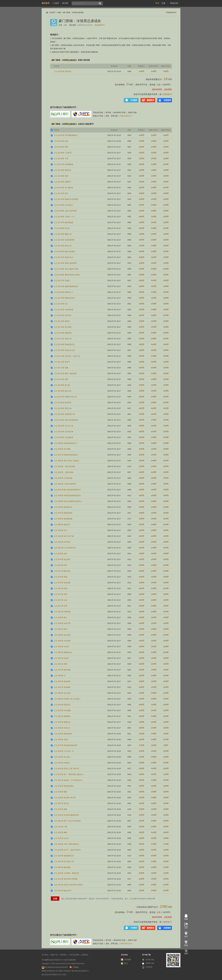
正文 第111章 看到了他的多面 (65, 374)
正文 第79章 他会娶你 (62, 559)
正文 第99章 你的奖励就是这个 (66, 443)
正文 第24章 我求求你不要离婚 (66, 879)
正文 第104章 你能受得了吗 (64, 414)
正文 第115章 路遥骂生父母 (64, 350)
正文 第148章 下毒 (61, 159)
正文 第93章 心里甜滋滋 (63, 478)
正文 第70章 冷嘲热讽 (62, 612)
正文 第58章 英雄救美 (62, 681)
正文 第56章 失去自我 (62, 693)
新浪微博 (126, 960)
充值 (153, 85)
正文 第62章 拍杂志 (61, 658)
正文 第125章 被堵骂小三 (64, 292)
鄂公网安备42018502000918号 (56, 967)
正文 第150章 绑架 (61, 147)
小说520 (52, 12)
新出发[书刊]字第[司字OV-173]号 (54, 975)
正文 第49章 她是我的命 (63, 734)
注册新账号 (167, 94)
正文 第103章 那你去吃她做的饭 (66, 420)
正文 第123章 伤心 (61, 304)
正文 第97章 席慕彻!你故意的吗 (66, 455)
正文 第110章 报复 (61, 379)
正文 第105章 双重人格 (63, 408)
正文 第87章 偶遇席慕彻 (63, 513)
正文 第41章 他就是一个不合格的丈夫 (68, 780)
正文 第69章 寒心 (61, 618)
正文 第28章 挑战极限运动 (64, 856)
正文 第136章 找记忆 (62, 228)
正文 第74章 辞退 (61, 588)
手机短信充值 (98, 113)
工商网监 (75, 967)
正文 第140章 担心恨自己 (64, 205)
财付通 (108, 113)
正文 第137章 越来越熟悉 (64, 222)
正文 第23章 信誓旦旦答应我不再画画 (68, 885)
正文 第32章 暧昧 (61, 832)
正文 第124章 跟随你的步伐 (64, 298)
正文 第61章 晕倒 (61, 664)
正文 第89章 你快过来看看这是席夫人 (68, 501)
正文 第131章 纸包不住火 (64, 257)
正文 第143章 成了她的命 (64, 188)
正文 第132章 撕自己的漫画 (64, 252)
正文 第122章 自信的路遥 (64, 310)
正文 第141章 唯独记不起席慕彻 (66, 199)
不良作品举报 (74, 955)
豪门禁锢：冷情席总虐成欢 (73, 12)
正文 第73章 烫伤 (61, 594)
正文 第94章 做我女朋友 (64, 472)
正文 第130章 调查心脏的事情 (65, 263)
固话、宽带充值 (112, 116)
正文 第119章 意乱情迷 (63, 327)
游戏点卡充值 (98, 116)
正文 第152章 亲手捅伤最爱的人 (66, 135)
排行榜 (65, 3)
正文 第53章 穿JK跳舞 (62, 710)
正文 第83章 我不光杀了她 (64, 536)
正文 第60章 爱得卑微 (62, 670)
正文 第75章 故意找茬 (62, 583)
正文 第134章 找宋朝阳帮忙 (64, 240)
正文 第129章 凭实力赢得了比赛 (66, 269)
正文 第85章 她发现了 (62, 525)
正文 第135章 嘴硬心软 (63, 234)
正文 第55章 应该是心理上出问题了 (67, 699)
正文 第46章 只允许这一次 (64, 751)
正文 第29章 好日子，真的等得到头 (67, 850)
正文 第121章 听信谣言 (63, 315)
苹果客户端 (148, 963)
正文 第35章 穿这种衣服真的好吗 (67, 815)
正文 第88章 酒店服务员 (63, 507)
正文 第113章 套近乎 (62, 362)
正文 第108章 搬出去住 (63, 391)
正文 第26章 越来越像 (62, 867)
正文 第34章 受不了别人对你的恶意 (67, 821)
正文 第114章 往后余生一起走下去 (67, 356)
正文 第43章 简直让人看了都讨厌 (67, 769)
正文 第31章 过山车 (61, 838)
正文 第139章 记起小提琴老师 (65, 211)
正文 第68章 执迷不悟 (62, 623)
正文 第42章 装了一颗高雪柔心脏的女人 (69, 774)
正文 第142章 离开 (61, 193)
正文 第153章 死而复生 (63, 71)
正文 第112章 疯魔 (61, 368)
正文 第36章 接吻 (61, 809)
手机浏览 (147, 967)
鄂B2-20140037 (65, 971)
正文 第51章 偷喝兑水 (62, 722)
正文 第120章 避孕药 (62, 321)
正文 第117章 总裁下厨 (63, 339)
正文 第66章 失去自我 (62, 635)
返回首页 (46, 3)
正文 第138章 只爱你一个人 (64, 217)
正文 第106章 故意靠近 (63, 403)
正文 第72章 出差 (61, 600)
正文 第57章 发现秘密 (62, 687)
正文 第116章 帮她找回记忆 (64, 344)
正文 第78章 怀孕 (61, 565)
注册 (163, 3)
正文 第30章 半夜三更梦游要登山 (67, 844)
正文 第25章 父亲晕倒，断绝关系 (67, 873)
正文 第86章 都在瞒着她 (63, 519)
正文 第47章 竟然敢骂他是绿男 (66, 745)
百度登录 (165, 100)
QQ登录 (131, 100)
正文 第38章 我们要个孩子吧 (65, 798)
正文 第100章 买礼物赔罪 (64, 437)
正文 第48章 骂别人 (61, 740)
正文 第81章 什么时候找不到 (65, 548)
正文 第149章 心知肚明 (63, 153)
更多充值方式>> (126, 116)
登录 (157, 3)
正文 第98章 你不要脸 (62, 449)
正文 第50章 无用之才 (62, 728)
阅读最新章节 (100, 25)
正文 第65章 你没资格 (62, 641)
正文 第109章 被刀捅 (62, 385)
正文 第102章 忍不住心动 (64, 426)
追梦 (65, 25)
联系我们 (63, 955)
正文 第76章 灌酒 (61, 577)
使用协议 (85, 955)
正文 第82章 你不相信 (62, 542)
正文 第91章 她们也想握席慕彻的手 (67, 490)
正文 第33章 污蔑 (61, 827)
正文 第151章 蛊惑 (61, 141)
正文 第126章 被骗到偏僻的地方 (66, 286)
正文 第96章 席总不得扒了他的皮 (67, 461)
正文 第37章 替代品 (61, 803)
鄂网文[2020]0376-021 (50, 971)
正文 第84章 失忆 (61, 530)
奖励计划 (54, 955)
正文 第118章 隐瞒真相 (63, 333)
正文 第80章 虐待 (61, 554)
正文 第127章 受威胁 (62, 281)
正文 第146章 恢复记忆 (63, 170)
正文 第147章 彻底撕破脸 (64, 164)
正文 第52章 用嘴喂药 (62, 716)
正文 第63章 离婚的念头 (63, 652)
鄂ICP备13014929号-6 (80, 971)
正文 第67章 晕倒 (61, 629)
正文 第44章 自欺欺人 (62, 763)
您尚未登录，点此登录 (162, 89)
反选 (55, 899)
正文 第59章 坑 (60, 676)
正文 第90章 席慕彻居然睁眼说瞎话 (67, 496)
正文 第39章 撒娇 (61, 792)
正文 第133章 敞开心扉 (63, 246)
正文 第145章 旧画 (61, 176)
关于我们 (45, 955)
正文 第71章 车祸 (61, 606)
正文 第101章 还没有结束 (64, 432)
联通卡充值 (132, 113)
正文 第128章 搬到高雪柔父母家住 (67, 275)
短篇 (59, 12)
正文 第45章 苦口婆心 (62, 757)
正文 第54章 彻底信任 (62, 705)
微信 (124, 963)
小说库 (56, 3)
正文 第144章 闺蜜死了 (63, 182)
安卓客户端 (148, 960)
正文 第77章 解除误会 (62, 571)
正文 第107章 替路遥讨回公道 (65, 397)
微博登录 (148, 100)
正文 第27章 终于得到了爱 (64, 862)
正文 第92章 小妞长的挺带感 (65, 484)
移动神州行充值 (119, 113)
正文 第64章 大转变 (61, 647)
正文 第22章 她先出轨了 (63, 891)
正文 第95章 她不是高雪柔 (65, 466)
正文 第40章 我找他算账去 (64, 786)
